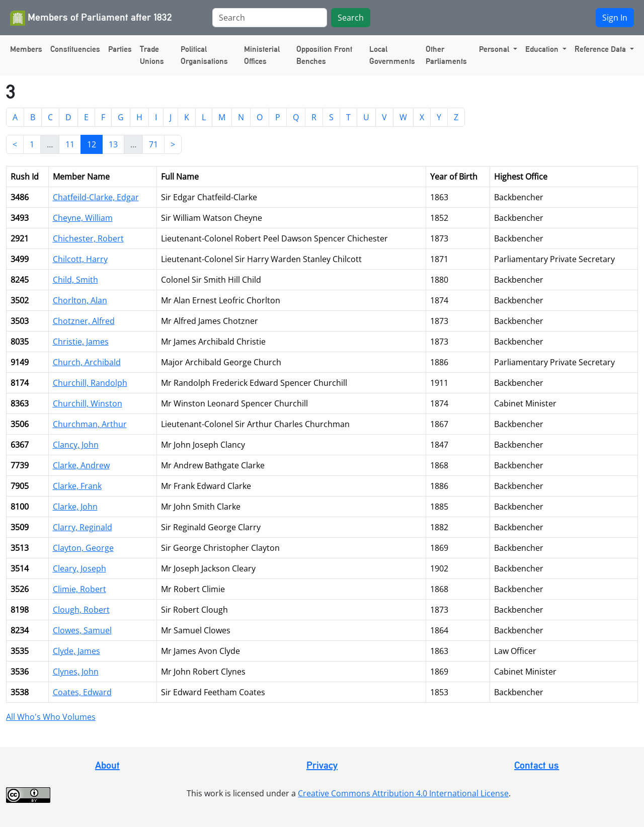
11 (70, 144)
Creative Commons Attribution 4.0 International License (403, 793)
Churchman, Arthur (90, 424)
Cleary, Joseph (79, 568)
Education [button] (543, 49)
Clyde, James (76, 651)
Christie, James (81, 342)
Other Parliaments (446, 55)
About (107, 765)
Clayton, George (83, 548)
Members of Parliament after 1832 (91, 18)
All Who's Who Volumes (51, 717)
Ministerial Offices (262, 55)
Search (351, 18)
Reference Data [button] (601, 49)
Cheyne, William (83, 218)
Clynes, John (76, 672)
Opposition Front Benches (324, 55)
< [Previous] (15, 144)
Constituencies (75, 49)
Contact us (537, 765)
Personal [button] (495, 49)
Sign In (615, 18)
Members (26, 49)
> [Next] (173, 144)
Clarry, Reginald (83, 527)
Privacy (322, 765)
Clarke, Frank (77, 486)
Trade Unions (152, 55)
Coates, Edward (82, 692)
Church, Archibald (87, 362)
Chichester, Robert (88, 238)
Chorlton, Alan (80, 300)
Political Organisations (204, 55)
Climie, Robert (79, 589)
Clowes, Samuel (82, 630)
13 (113, 144)
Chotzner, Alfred (84, 321)
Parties (120, 49)
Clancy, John (76, 445)
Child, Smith (75, 280)
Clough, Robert (81, 610)
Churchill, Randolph (90, 383)
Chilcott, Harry (80, 259)
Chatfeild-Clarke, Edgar (96, 197)
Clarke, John (75, 507)
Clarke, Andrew (81, 465)
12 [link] (92, 144)
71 (153, 144)
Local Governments (392, 55)
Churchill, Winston (88, 403)
